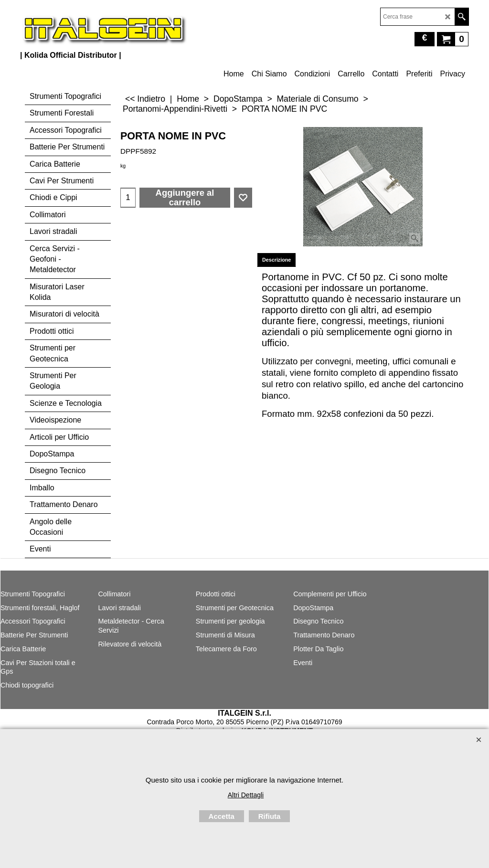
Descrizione (276, 260)
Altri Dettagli (246, 795)
